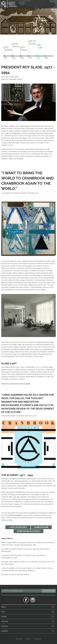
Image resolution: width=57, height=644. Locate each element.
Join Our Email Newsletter (29, 591)
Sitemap (28, 639)
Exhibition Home (41, 527)
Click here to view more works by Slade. (16, 384)
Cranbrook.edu (38, 639)
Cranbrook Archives (15, 515)
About (4, 607)
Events (4, 617)
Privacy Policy (19, 639)
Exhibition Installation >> (28, 531)
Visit (3, 612)
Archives (5, 621)
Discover (5, 626)
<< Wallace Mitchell (18, 527)
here (11, 520)
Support (4, 631)
